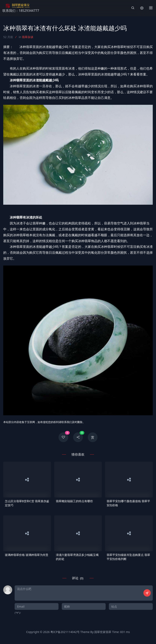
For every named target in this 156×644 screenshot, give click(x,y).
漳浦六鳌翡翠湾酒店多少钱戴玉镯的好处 (77, 557)
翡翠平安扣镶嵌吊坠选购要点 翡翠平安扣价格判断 (128, 557)
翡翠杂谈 (28, 37)
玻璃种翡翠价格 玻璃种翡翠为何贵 (27, 555)
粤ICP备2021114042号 (65, 632)
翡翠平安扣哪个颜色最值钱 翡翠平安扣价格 (128, 503)
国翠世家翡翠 (103, 632)
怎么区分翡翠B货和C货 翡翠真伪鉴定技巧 (27, 503)
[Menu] (151, 8)
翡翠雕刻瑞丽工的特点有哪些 (74, 501)
